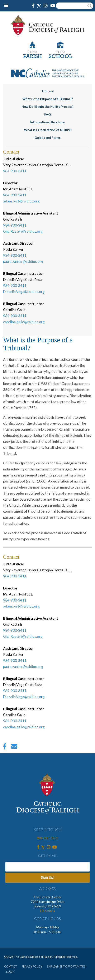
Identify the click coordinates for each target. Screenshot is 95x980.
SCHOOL (60, 57)
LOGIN (10, 972)
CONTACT (11, 966)
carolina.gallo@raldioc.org (24, 322)
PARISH (32, 57)
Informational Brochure (47, 122)
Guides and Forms (47, 138)
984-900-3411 (15, 171)
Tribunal (47, 91)
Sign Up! (48, 878)
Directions (47, 911)
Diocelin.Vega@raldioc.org (24, 292)
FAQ (47, 114)
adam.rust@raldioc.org (21, 201)
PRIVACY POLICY (32, 966)
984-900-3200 (48, 838)
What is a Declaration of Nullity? (48, 130)
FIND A (32, 52)
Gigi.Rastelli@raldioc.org (23, 231)
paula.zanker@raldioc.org (23, 261)
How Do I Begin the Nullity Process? (48, 107)
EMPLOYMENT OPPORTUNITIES (66, 966)
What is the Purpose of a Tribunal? (47, 99)
